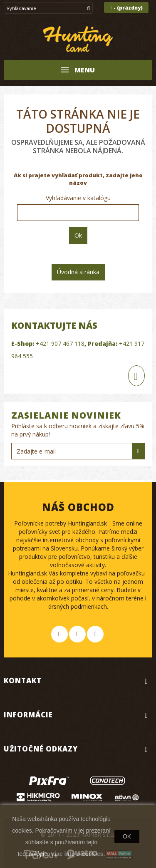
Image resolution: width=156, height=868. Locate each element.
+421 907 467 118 (60, 343)
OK (127, 836)
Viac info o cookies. (78, 854)
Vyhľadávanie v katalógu (78, 198)
